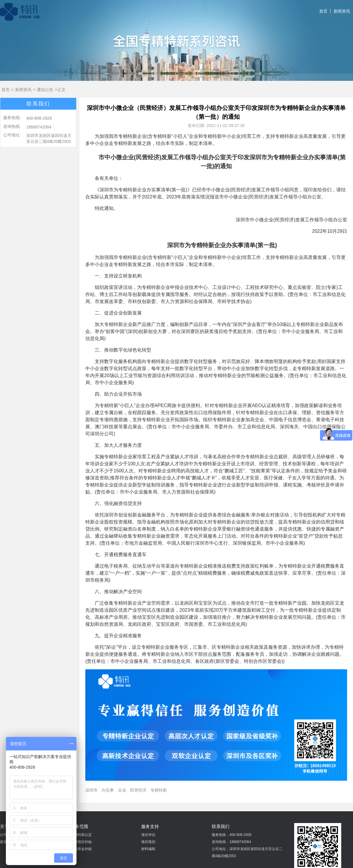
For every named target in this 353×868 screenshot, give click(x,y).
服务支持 (150, 826)
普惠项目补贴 (81, 842)
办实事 (108, 790)
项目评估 (148, 835)
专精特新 (159, 790)
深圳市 (91, 790)
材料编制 (148, 849)
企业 (122, 790)
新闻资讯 (342, 11)
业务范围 (79, 826)
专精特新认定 (81, 835)
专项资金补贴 (81, 849)
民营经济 (138, 790)
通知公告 (45, 90)
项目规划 (148, 842)
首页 (323, 11)
